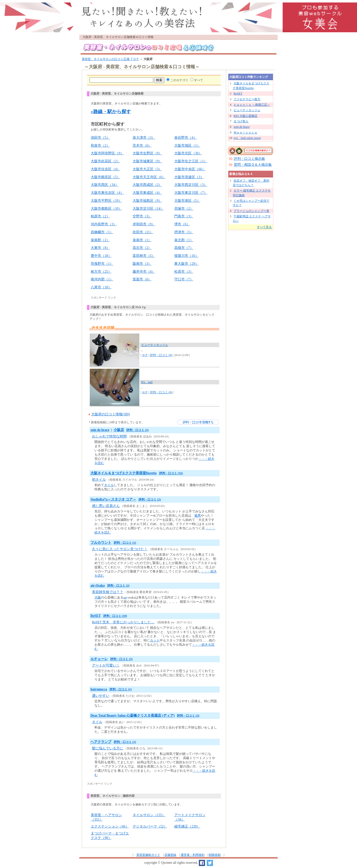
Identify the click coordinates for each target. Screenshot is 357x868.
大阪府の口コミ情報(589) (110, 414)
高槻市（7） (184, 248)
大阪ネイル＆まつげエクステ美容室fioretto (124, 473)
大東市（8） (100, 248)
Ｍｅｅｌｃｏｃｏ (245, 133)
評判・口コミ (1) (125, 543)
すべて (199, 80)
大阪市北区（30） (188, 153)
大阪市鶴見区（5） (105, 177)
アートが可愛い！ (106, 665)
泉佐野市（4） (186, 138)
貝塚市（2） (184, 209)
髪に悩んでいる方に (108, 748)
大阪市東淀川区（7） (191, 193)
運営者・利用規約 (193, 855)
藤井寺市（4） (144, 272)
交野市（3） (142, 216)
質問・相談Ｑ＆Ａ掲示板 (253, 165)
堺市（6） (182, 224)
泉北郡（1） (184, 240)
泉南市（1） (142, 240)
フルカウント (101, 543)
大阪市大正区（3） (147, 169)
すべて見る (264, 227)
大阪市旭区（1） (187, 146)
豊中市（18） (101, 256)
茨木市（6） (142, 146)
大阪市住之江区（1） (191, 161)
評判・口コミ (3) (121, 659)
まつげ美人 (241, 121)
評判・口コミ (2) (137, 430)
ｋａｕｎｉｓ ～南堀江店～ (252, 105)
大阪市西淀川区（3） (191, 185)
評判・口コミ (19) (115, 616)
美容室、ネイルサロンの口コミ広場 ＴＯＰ (110, 59)
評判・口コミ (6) (161, 355)
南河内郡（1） (102, 279)
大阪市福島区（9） (147, 201)
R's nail (147, 382)
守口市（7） (184, 279)
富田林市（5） (144, 256)
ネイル (109, 485)
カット (155, 640)
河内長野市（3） (104, 224)
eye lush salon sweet (247, 138)
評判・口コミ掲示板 (249, 159)
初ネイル (99, 480)
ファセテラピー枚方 (247, 99)
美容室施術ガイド (148, 855)
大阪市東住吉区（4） (107, 193)
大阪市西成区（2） (147, 185)
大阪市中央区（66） (190, 169)
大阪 (98, 597)
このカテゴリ (179, 80)
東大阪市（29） (186, 264)
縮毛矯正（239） (187, 826)
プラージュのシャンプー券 (251, 211)
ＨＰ (145, 355)
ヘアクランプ (101, 742)
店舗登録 (170, 855)
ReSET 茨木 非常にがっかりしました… (123, 622)
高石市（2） (142, 248)
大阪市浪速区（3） (189, 177)
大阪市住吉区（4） (105, 169)
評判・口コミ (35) (171, 473)
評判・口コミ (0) (161, 392)
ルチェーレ (99, 659)
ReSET (96, 616)
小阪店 (119, 430)
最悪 (198, 516)
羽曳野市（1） (102, 264)
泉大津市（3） (144, 138)
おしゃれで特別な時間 (109, 436)
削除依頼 (215, 855)
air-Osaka (98, 585)
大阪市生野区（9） (147, 153)
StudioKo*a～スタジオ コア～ (113, 499)
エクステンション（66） (110, 826)
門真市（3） (184, 216)
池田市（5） (100, 138)
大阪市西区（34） (105, 185)
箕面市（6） (142, 279)
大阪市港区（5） (187, 201)
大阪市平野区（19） (106, 201)
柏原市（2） (100, 216)
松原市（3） (184, 272)
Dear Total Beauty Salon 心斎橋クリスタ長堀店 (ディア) (133, 716)
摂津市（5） (184, 232)
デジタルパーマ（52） (150, 826)
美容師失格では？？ (108, 592)
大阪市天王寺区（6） (149, 177)
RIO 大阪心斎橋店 (245, 116)
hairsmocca (99, 689)
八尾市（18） (101, 287)
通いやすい (101, 696)
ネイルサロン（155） (149, 815)
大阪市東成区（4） (147, 193)
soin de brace (100, 430)
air (125, 597)
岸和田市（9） (144, 224)
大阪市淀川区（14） (148, 209)
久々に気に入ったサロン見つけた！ (120, 549)
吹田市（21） (143, 232)
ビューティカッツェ (155, 345)
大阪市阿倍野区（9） (107, 153)
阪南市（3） (142, 264)
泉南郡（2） (100, 240)
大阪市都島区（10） (106, 209)
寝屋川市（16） (186, 256)
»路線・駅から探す (111, 112)
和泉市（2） (100, 146)
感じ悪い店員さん (106, 506)
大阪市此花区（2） (105, 161)
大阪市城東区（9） (147, 161)
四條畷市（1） (102, 232)
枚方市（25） (101, 272)
